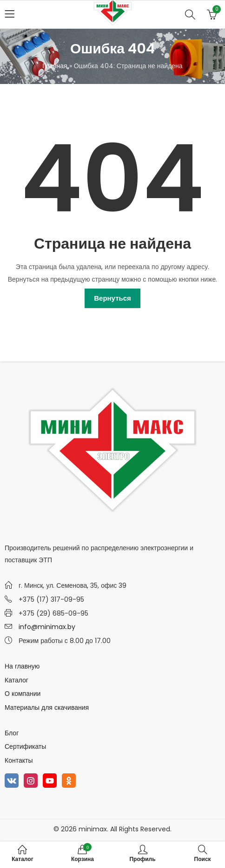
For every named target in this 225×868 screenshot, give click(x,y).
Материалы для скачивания (47, 707)
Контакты (19, 760)
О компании (23, 694)
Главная (55, 66)
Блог (12, 733)
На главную (22, 666)
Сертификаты (25, 746)
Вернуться (112, 298)
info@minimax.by (47, 627)
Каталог (17, 680)
